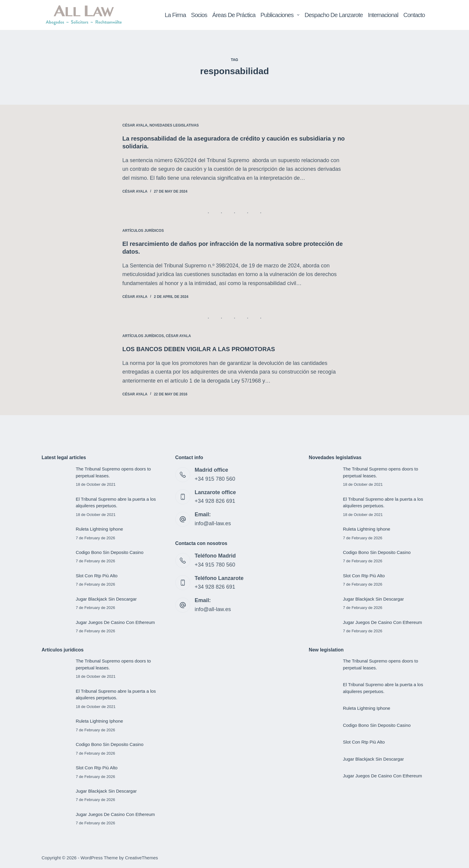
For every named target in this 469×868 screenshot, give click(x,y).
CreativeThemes (141, 858)
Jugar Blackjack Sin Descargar (106, 599)
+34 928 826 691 (215, 501)
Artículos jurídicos (143, 231)
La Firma (175, 15)
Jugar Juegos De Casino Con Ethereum (115, 622)
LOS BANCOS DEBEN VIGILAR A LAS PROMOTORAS (199, 349)
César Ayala (135, 125)
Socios (199, 15)
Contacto (414, 15)
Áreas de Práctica (234, 15)
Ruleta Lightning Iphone (99, 529)
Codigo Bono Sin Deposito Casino (109, 552)
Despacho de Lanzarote (334, 15)
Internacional (383, 15)
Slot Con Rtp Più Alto (97, 576)
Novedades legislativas (174, 125)
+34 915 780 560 (215, 479)
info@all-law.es (213, 523)
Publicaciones (281, 15)
